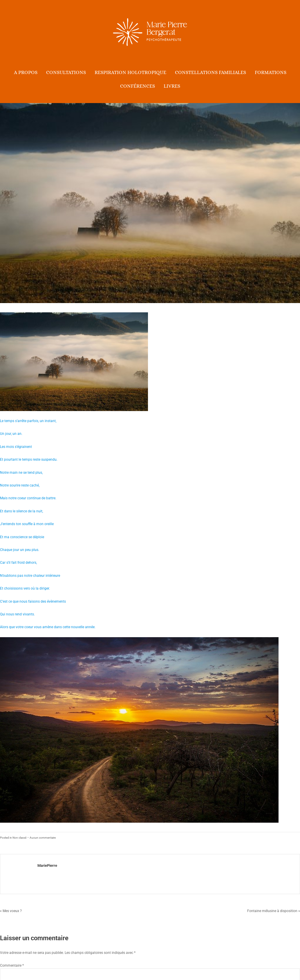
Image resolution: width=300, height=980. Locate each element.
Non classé (19, 838)
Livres (172, 86)
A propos (26, 72)
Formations (271, 72)
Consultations (66, 72)
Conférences (138, 86)
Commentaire (12, 965)
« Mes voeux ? (11, 911)
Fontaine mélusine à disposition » (274, 911)
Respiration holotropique (130, 72)
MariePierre (47, 865)
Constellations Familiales (210, 72)
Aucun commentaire (43, 838)
